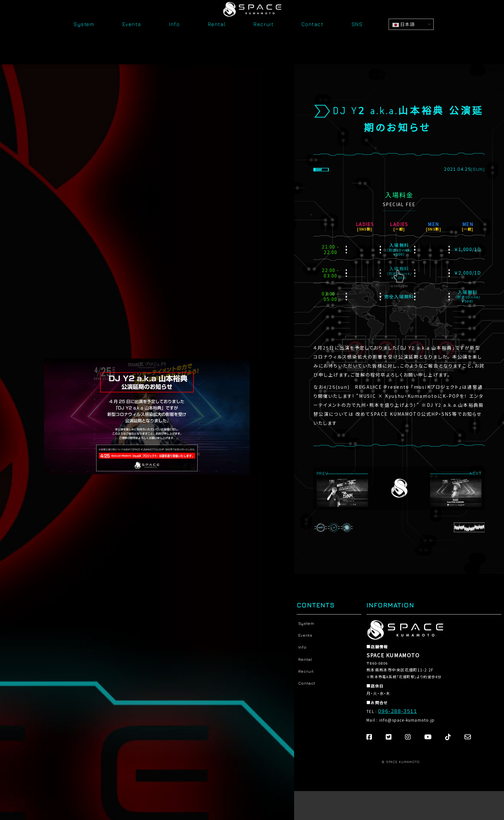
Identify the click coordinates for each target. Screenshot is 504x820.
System (84, 42)
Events (132, 42)
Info (174, 42)
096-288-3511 (396, 710)
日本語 (404, 42)
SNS (357, 42)
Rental (217, 42)
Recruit (264, 42)
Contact (312, 42)
